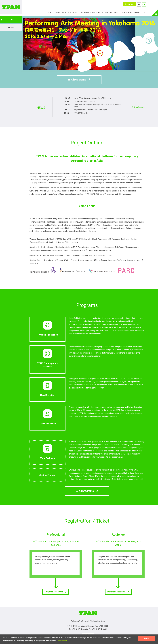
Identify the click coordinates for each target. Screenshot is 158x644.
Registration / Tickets (92, 12)
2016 (11, 20)
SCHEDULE (130, 4)
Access (108, 12)
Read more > (62, 641)
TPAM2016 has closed (82, 113)
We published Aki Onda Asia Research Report (91, 110)
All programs (85, 491)
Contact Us (140, 12)
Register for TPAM (54, 592)
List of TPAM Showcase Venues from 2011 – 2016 (93, 98)
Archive (11, 28)
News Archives (138, 107)
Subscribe (127, 12)
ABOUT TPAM (54, 12)
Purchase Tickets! (116, 592)
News (117, 12)
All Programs (70, 12)
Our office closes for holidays (84, 101)
